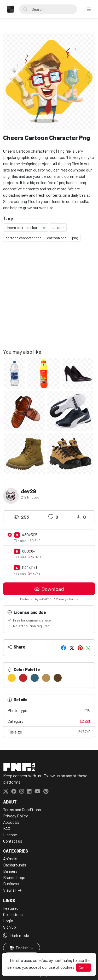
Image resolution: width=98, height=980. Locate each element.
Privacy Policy (15, 816)
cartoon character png (24, 238)
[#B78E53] (46, 678)
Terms (73, 599)
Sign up (10, 927)
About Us (11, 822)
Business (11, 884)
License (10, 835)
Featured (11, 908)
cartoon (58, 227)
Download (49, 589)
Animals (10, 858)
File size (49, 732)
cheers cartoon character (26, 227)
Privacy (61, 599)
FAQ (7, 828)
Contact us (13, 841)
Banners (10, 871)
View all (10, 890)
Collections (13, 914)
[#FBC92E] (12, 678)
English (19, 948)
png (75, 238)
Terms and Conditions (22, 809)
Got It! (84, 968)
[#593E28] (58, 678)
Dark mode (16, 935)
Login (8, 921)
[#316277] (35, 678)
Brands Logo (14, 877)
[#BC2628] (23, 678)
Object (85, 721)
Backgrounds (15, 865)
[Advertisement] (49, 299)
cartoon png (57, 238)
